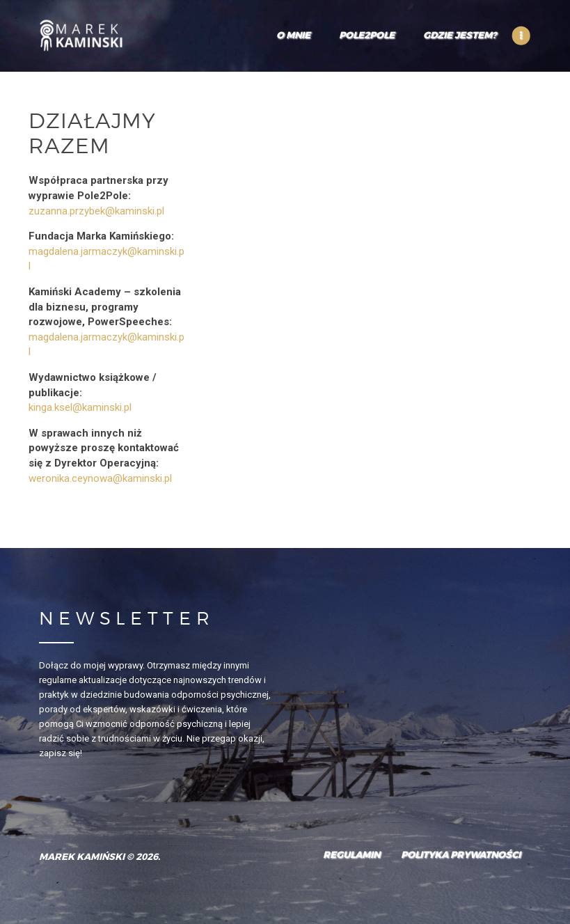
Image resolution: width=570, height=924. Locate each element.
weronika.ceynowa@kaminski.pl (100, 478)
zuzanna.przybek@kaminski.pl (96, 211)
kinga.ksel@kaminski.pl (80, 407)
